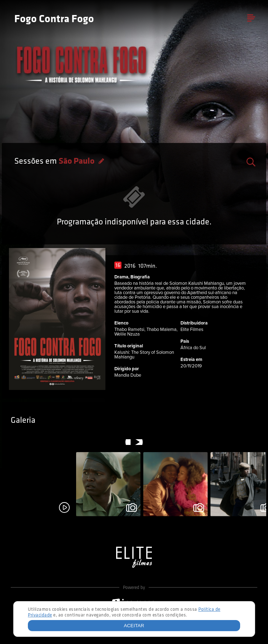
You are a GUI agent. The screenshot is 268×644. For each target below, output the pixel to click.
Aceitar (134, 626)
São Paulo (77, 162)
